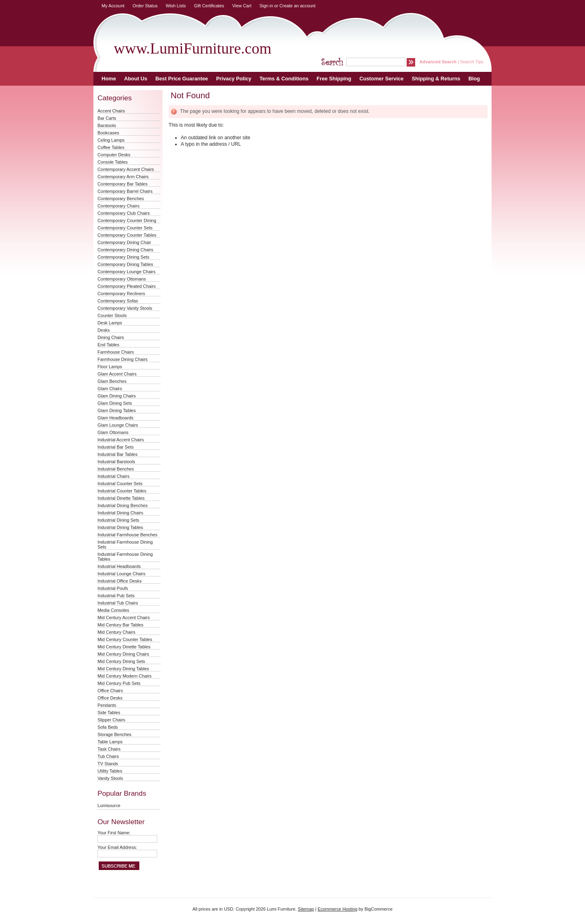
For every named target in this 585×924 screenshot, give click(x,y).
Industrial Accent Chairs (121, 440)
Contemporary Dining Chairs (125, 250)
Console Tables (113, 162)
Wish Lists (176, 6)
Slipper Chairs (111, 720)
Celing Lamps (111, 140)
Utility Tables (110, 771)
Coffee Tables (111, 147)
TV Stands (108, 764)
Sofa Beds (108, 727)
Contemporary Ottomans (122, 279)
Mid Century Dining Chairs (123, 654)
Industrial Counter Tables (122, 491)
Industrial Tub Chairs (118, 603)
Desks (104, 330)
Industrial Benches (116, 469)
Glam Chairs (110, 389)
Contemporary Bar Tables (122, 184)
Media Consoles (113, 610)
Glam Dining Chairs (117, 396)
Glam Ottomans (113, 432)
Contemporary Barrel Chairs (125, 191)
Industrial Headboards (119, 566)
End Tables (108, 345)
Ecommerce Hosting (338, 909)
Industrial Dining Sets (118, 520)
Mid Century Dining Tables (123, 669)
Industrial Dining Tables (120, 527)
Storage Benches (114, 734)
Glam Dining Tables (117, 410)
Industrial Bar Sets (116, 447)
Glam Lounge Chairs (118, 425)
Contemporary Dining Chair (124, 242)
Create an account (298, 6)
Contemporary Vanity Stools (125, 308)
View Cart (242, 6)
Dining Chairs (111, 337)
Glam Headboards (115, 418)
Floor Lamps (110, 367)
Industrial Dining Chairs (120, 513)
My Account (113, 6)
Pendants (107, 705)
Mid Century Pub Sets (119, 683)
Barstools (107, 125)
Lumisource (109, 805)
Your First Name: (114, 833)
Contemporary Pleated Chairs (127, 286)
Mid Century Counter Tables (125, 639)
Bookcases (108, 133)
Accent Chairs (111, 111)
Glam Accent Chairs (117, 374)
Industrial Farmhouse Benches (128, 535)
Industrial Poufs (113, 588)
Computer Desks (114, 155)
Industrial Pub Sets (116, 596)
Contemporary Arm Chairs (123, 177)
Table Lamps (110, 742)
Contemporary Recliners (121, 294)
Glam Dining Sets (115, 403)
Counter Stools (112, 315)
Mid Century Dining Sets (121, 661)
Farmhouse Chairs (116, 352)
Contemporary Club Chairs (124, 213)
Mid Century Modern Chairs (125, 676)
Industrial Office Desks (120, 581)
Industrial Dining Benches (122, 505)
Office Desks (110, 698)
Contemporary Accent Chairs (126, 169)
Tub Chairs (108, 756)
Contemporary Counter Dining (127, 220)
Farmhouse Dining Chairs (122, 359)
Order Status (145, 6)
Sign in (266, 6)
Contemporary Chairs (118, 206)
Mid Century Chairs (116, 632)
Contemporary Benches (121, 199)
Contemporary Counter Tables (127, 235)
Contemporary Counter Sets (125, 228)
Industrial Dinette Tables (121, 498)
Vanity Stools (110, 778)
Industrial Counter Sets (120, 484)
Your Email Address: (117, 847)
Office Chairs (110, 691)
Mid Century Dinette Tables (124, 647)
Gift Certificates (209, 6)
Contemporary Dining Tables (125, 264)
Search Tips (472, 62)
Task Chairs (109, 749)
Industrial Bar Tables (117, 454)
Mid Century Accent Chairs (124, 617)
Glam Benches (112, 381)
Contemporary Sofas (118, 301)
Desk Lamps (110, 323)
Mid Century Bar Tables (120, 625)
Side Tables (109, 712)
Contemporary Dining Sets (123, 257)
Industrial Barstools (116, 462)
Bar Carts (107, 118)
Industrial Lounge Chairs (121, 574)
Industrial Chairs (114, 476)
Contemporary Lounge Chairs (127, 272)
